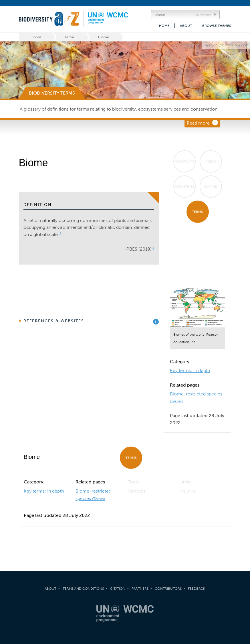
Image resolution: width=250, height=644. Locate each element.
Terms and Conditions (83, 589)
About (186, 26)
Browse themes (217, 26)
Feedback (197, 589)
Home (164, 26)
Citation (118, 589)
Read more (198, 123)
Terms (70, 37)
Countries (184, 187)
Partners (140, 589)
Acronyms (184, 161)
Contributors (168, 589)
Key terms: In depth (190, 370)
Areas (211, 161)
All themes (203, 15)
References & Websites (54, 321)
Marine (211, 187)
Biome (104, 37)
